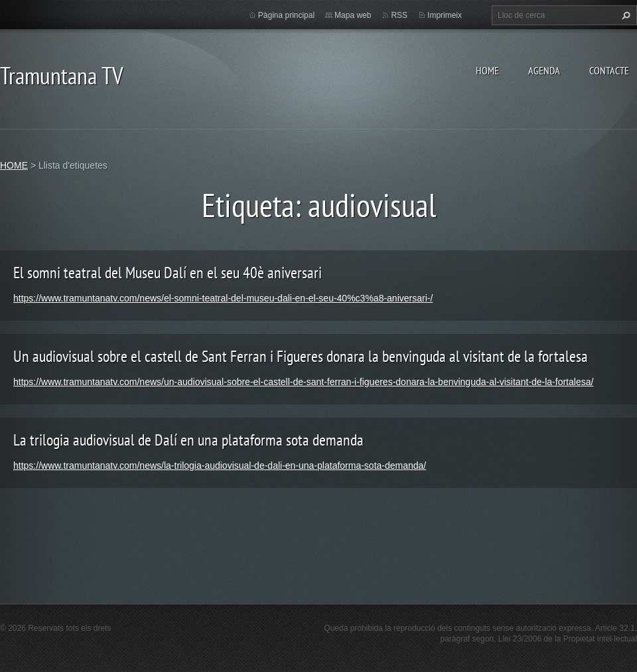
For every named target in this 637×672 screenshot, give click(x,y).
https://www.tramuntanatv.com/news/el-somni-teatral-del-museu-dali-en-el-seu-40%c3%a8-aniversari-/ (223, 298)
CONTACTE (609, 70)
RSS (399, 15)
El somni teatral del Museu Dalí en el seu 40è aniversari (168, 273)
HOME (487, 70)
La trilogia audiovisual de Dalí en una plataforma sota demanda (188, 440)
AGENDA (544, 70)
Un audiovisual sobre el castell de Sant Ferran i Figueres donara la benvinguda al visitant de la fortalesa (301, 356)
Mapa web (353, 15)
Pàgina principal (286, 15)
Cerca (624, 15)
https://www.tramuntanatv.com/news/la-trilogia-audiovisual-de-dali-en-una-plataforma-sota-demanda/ (220, 465)
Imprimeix (445, 15)
